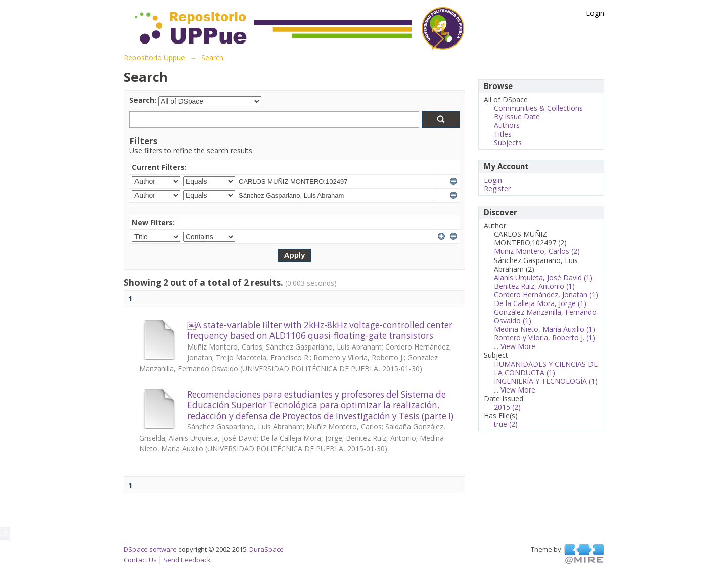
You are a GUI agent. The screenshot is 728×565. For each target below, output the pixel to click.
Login (595, 13)
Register (497, 188)
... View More (515, 346)
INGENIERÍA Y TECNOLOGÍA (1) (546, 381)
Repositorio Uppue (154, 57)
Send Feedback (187, 560)
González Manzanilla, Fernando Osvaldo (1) (545, 316)
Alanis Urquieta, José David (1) (543, 277)
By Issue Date (517, 117)
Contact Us (140, 560)
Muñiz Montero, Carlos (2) (537, 251)
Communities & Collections (538, 108)
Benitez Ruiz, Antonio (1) (534, 286)
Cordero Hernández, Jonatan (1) (546, 295)
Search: (143, 100)
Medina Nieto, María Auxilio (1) (544, 329)
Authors (507, 125)
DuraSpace (266, 549)
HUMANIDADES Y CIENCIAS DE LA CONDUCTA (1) (546, 368)
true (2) (506, 424)
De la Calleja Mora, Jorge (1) (540, 303)
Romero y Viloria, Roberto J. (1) (544, 338)
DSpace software (150, 549)
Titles (503, 134)
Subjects (508, 142)
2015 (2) (507, 407)
